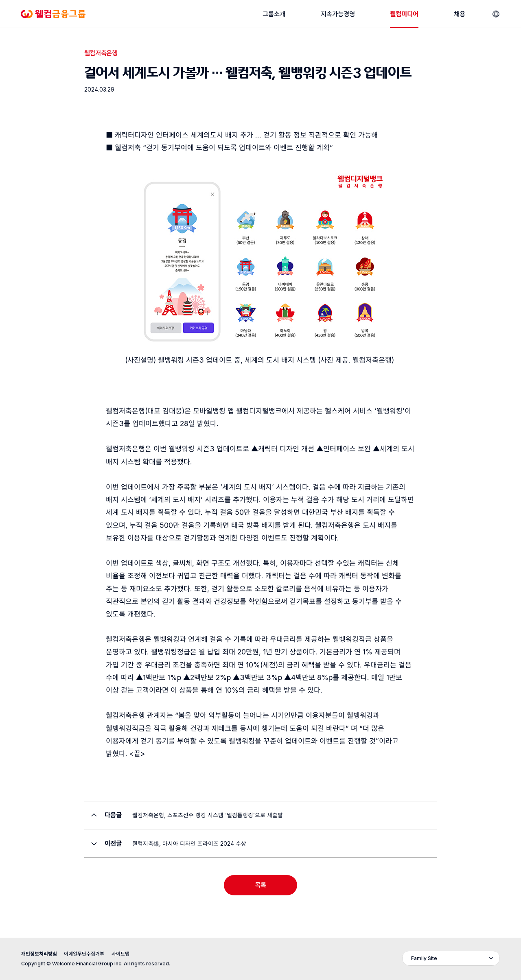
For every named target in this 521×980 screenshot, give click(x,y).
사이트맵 (120, 954)
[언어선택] (496, 14)
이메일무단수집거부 (84, 954)
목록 (260, 885)
